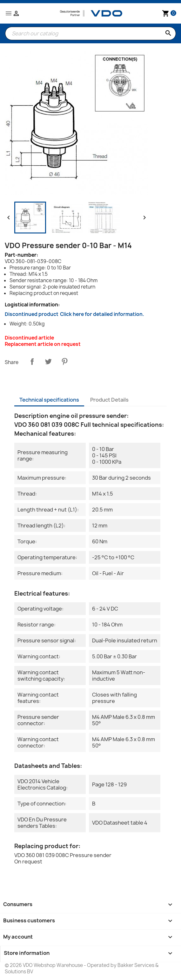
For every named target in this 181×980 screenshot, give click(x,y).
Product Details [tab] (109, 400)
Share (32, 361)
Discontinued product (74, 314)
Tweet (48, 361)
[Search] (90, 33)
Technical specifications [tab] (49, 400)
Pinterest (64, 361)
